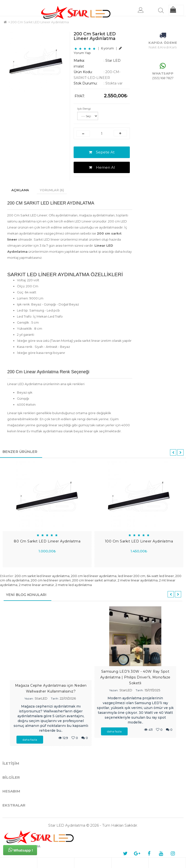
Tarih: (55, 698)
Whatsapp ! (21, 850)
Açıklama (20, 190)
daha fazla (30, 740)
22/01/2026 (68, 698)
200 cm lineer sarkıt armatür (94, 580)
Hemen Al (102, 167)
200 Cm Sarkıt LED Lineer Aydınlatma (40, 22)
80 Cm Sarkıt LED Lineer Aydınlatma (47, 541)
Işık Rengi (84, 109)
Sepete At (102, 152)
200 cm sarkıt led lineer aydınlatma (42, 576)
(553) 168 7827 (163, 78)
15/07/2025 (152, 690)
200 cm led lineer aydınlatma (94, 576)
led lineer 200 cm (132, 576)
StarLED (41, 698)
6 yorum (107, 48)
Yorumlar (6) (52, 190)
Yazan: (29, 698)
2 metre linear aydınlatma (138, 580)
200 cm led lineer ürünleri (51, 580)
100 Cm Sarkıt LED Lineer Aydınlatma (139, 541)
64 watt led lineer (160, 576)
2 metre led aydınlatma (74, 585)
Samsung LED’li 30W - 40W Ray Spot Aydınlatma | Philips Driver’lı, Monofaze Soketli (135, 677)
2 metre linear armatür (36, 585)
